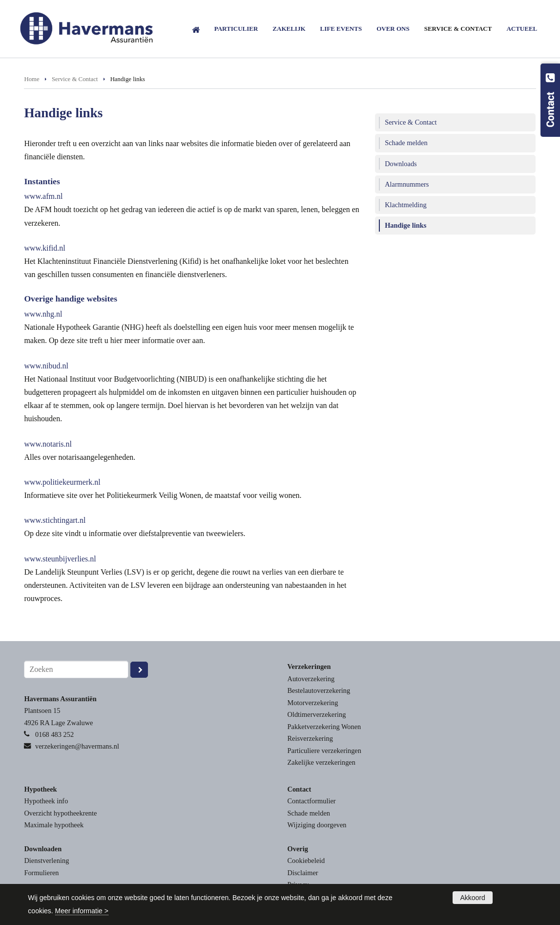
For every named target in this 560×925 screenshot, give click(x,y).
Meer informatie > (82, 911)
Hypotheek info (46, 801)
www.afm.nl (43, 196)
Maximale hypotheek (54, 825)
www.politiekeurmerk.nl (62, 482)
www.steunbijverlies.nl (60, 559)
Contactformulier (312, 801)
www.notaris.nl (48, 444)
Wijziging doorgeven (317, 825)
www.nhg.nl (43, 314)
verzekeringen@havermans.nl (77, 746)
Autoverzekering (311, 679)
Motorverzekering (313, 703)
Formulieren (41, 873)
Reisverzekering (311, 738)
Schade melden (309, 813)
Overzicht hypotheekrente (60, 813)
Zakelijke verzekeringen (321, 762)
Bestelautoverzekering (319, 690)
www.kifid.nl (44, 248)
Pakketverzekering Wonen (324, 727)
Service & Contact (75, 79)
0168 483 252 (54, 734)
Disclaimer (303, 873)
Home (31, 79)
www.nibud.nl (46, 366)
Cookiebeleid (306, 860)
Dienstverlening (46, 860)
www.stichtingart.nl (55, 520)
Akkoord (472, 898)
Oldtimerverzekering (317, 714)
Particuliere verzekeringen (324, 751)
